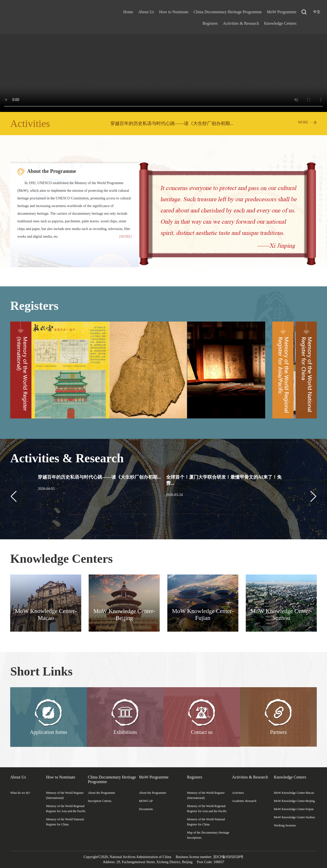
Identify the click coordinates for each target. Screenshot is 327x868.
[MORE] (125, 237)
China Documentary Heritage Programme (228, 12)
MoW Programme (282, 12)
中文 (317, 12)
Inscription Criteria (100, 801)
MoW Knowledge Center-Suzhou (294, 817)
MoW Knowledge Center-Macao (294, 793)
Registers (210, 23)
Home (128, 12)
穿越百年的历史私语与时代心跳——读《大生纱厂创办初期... (172, 123)
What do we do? (20, 793)
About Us (146, 12)
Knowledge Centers (280, 23)
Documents (146, 809)
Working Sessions (285, 825)
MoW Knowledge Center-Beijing (294, 801)
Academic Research (244, 801)
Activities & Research (241, 23)
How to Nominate (174, 12)
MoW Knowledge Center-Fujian (294, 809)
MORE (303, 122)
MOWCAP (146, 801)
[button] (313, 496)
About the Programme (52, 171)
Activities (30, 124)
